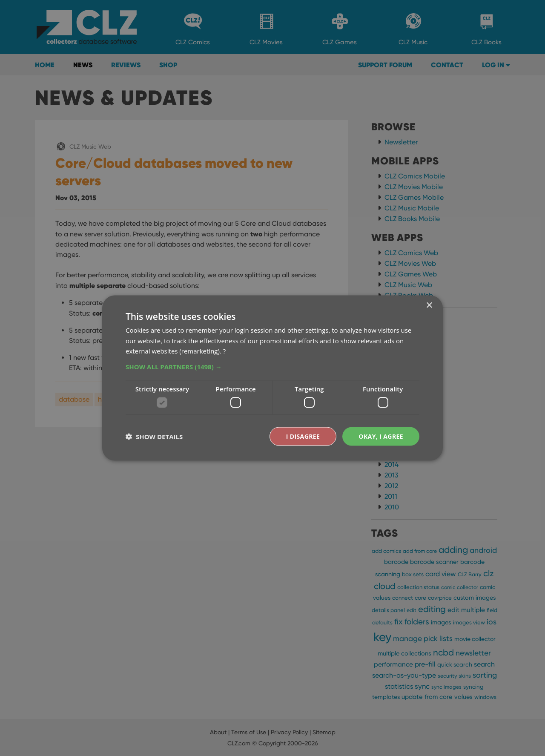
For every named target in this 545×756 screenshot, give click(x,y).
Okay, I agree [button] (381, 436)
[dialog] (272, 378)
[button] (272, 367)
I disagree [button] (303, 436)
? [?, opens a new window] (224, 351)
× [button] (429, 305)
